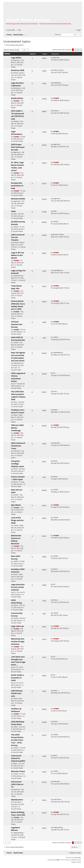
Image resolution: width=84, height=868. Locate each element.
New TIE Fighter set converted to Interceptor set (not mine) (18, 357)
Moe (15, 214)
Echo (15, 402)
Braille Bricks (17, 98)
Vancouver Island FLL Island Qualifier (18, 758)
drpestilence (18, 276)
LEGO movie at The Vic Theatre (18, 237)
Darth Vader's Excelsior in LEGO (18, 678)
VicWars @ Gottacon (16, 710)
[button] (81, 50)
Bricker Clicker (19, 242)
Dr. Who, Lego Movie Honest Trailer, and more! (17, 166)
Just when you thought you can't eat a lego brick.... (18, 661)
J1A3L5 (16, 227)
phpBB (57, 860)
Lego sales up (17, 626)
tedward (17, 451)
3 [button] (78, 50)
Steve (15, 415)
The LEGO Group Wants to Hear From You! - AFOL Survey (17, 740)
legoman (17, 152)
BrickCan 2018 (18, 70)
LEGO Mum (17, 802)
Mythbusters (17, 800)
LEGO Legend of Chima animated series (18, 377)
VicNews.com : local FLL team (18, 411)
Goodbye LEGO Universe (18, 571)
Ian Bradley (77, 858)
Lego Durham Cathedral (17, 84)
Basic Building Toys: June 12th (18, 814)
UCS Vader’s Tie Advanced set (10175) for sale (18, 115)
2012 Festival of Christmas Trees (18, 446)
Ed (14, 384)
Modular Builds (18, 199)
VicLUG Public (18, 141)
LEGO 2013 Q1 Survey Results (18, 339)
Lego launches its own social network (18, 587)
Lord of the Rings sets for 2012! (17, 520)
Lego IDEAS (16, 58)
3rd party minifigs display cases (18, 464)
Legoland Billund (15, 829)
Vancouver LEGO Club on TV (17, 784)
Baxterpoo (17, 88)
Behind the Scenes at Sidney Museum (16, 540)
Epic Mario (16, 505)
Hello (13, 211)
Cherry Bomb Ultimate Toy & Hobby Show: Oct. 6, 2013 (18, 305)
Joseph (16, 101)
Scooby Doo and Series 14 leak (17, 186)
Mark (15, 763)
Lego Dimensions (17, 133)
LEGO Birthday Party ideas (18, 723)
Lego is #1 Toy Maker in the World (18, 255)
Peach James (19, 73)
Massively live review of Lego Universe (18, 641)
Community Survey (17, 615)
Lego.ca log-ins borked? (18, 272)
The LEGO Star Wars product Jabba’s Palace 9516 (18, 396)
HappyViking (18, 833)
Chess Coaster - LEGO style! (18, 478)
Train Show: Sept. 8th (16, 287)
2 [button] (75, 50)
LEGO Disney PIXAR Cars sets (17, 693)
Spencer (16, 60)
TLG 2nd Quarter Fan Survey (17, 324)
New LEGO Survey (16, 558)
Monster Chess (18, 771)
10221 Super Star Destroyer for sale (18, 147)
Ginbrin (16, 121)
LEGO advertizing (16, 602)
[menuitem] (18, 30)
